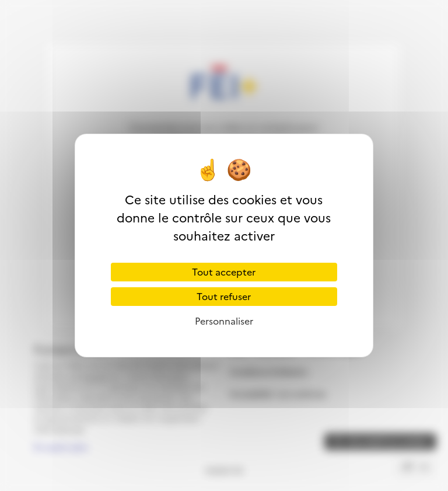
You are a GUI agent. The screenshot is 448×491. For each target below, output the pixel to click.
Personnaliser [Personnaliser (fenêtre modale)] (224, 321)
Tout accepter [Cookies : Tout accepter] (224, 272)
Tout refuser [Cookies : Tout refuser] (224, 297)
